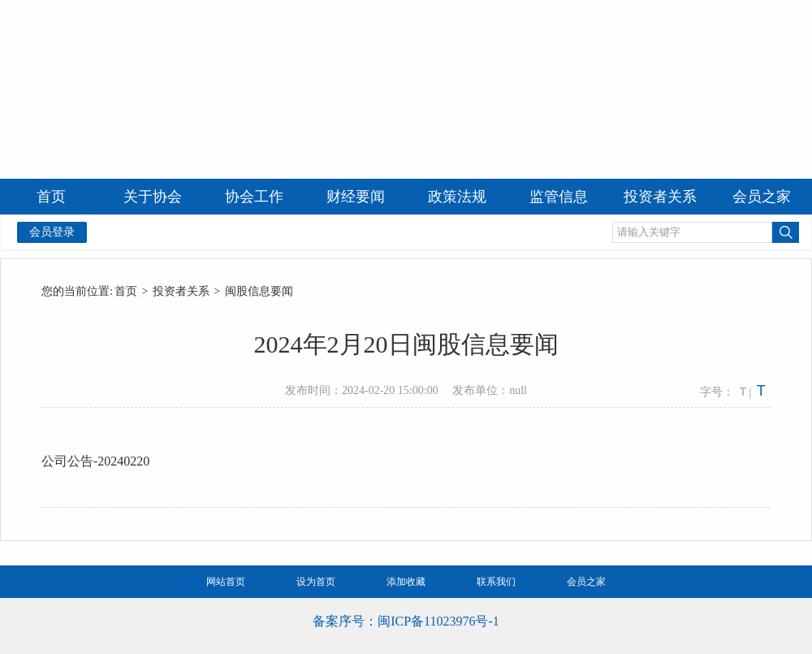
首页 (126, 291)
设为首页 (316, 582)
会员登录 (52, 232)
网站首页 (226, 582)
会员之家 (586, 582)
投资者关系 (181, 291)
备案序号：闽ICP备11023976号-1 (406, 621)
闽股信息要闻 (259, 291)
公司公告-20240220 (95, 461)
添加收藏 (406, 582)
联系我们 (496, 582)
